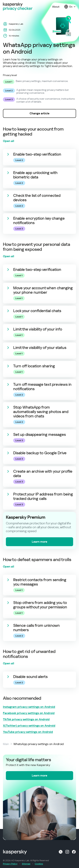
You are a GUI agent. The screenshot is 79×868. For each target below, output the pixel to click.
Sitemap (26, 864)
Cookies (39, 864)
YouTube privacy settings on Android (28, 732)
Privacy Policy (10, 864)
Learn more (39, 542)
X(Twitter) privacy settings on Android (29, 726)
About (56, 7)
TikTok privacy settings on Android (26, 719)
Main (6, 744)
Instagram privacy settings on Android (29, 707)
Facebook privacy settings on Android (29, 713)
